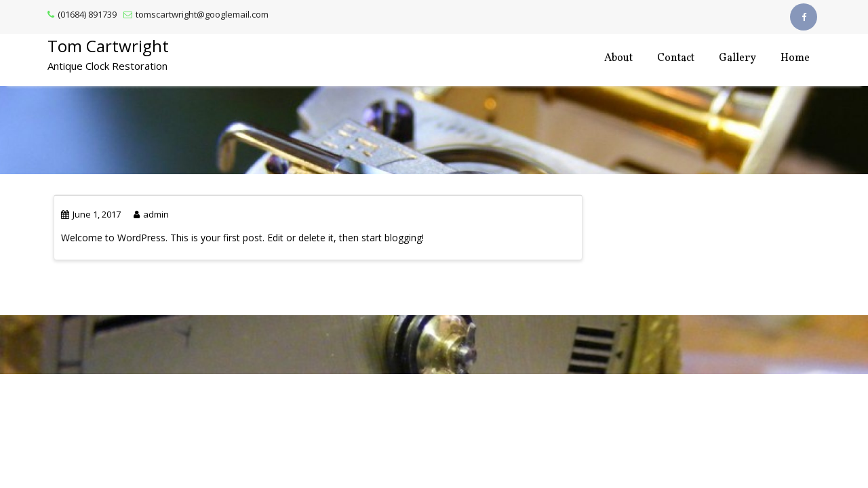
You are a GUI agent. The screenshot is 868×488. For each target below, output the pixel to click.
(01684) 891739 (82, 14)
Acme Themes (457, 356)
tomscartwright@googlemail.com (196, 14)
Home (795, 58)
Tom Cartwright (108, 46)
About (618, 58)
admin (151, 214)
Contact (676, 58)
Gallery (737, 58)
